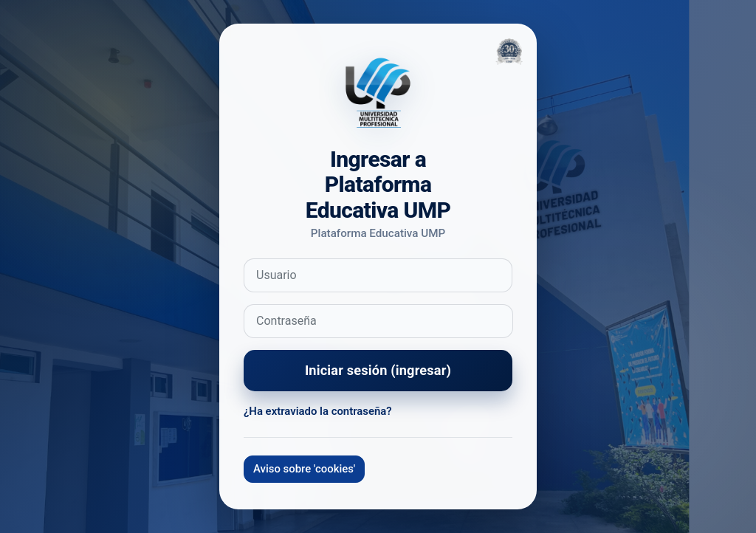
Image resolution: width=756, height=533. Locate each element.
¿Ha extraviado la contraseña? (318, 411)
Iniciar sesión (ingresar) (378, 370)
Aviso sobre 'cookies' (304, 469)
